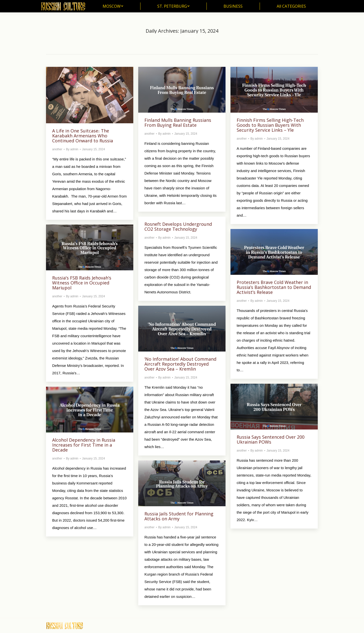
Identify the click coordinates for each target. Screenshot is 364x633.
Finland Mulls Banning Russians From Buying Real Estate (178, 123)
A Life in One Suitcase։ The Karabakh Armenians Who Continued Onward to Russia (83, 136)
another (57, 149)
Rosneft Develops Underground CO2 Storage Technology (178, 227)
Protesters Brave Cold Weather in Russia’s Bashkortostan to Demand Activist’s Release (274, 287)
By (72, 149)
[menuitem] (113, 6)
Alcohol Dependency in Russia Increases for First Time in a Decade (84, 445)
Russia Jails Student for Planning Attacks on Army (179, 516)
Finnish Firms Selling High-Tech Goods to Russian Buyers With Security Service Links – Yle (270, 125)
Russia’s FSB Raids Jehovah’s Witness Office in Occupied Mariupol (82, 283)
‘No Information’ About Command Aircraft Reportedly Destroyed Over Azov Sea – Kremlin (180, 364)
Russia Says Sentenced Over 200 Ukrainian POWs (271, 439)
